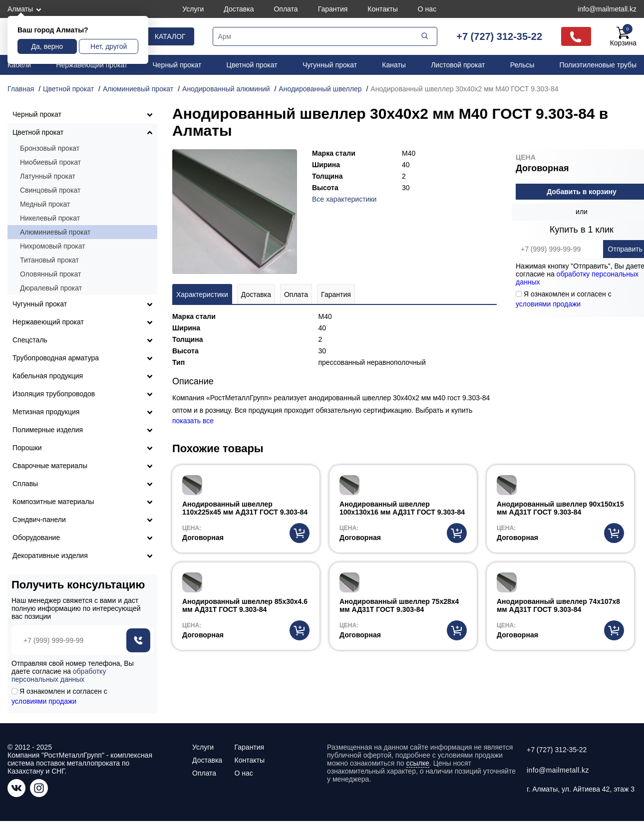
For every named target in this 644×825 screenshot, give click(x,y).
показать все (193, 421)
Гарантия (333, 9)
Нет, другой (109, 46)
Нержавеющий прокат (92, 65)
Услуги (193, 9)
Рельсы (522, 65)
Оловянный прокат (50, 274)
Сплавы (25, 484)
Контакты (382, 9)
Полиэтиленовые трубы (598, 65)
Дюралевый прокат (51, 288)
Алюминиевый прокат (55, 232)
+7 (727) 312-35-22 (499, 36)
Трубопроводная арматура (56, 358)
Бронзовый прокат (50, 148)
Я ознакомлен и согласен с (59, 696)
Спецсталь (30, 340)
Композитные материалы (53, 502)
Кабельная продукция (48, 376)
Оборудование (36, 538)
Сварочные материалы (50, 466)
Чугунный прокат (330, 65)
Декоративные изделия (50, 555)
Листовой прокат (458, 65)
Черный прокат (177, 65)
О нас (427, 9)
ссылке (418, 763)
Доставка (239, 9)
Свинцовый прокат (50, 190)
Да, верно (47, 46)
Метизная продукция (46, 412)
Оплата (286, 9)
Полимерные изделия (48, 430)
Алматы (20, 9)
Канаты (394, 65)
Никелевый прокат (50, 218)
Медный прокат (45, 204)
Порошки (27, 448)
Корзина (623, 36)
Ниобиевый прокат (50, 162)
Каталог (170, 36)
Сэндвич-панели (39, 520)
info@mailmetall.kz (607, 9)
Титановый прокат (49, 260)
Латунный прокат (48, 176)
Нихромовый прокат (53, 246)
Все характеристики (344, 199)
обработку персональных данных (59, 675)
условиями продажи (548, 304)
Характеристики (202, 294)
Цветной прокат (252, 65)
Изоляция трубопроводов (54, 394)
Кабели (19, 65)
